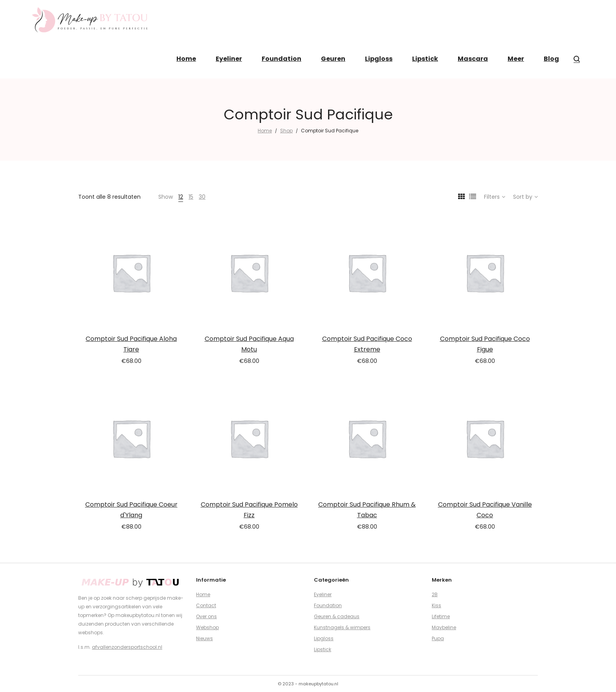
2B (435, 594)
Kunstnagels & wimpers (342, 627)
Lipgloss (324, 638)
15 (191, 197)
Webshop (207, 627)
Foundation (328, 605)
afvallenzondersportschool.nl (127, 647)
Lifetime (441, 616)
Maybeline (444, 627)
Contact (206, 605)
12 (181, 197)
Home (265, 131)
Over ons (206, 616)
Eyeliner (323, 594)
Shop (286, 131)
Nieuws (204, 638)
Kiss (436, 605)
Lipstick (323, 649)
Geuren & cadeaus (337, 616)
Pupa (438, 638)
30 (202, 197)
